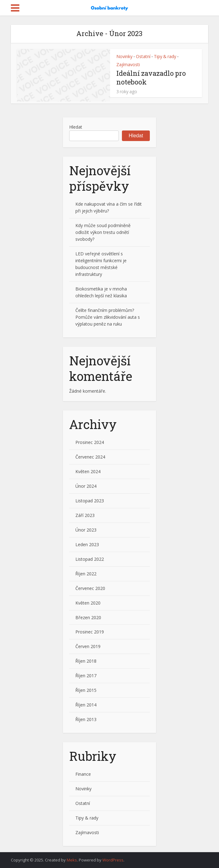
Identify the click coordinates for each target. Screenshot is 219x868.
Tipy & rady (165, 56)
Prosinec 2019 (90, 632)
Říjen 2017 (86, 676)
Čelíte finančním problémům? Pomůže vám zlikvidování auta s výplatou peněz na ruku (108, 317)
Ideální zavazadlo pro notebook (151, 78)
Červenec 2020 (90, 588)
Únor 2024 (86, 486)
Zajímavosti (128, 64)
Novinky (124, 56)
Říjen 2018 (86, 661)
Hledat (76, 127)
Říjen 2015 (86, 690)
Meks (72, 860)
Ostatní (143, 56)
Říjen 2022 (86, 574)
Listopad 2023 (90, 501)
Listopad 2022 (90, 559)
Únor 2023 (86, 530)
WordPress (113, 860)
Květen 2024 (88, 471)
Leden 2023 (87, 544)
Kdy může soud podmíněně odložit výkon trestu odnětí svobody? (103, 232)
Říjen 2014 (86, 705)
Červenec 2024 (90, 457)
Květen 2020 (88, 603)
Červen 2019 (88, 646)
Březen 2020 (88, 617)
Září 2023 (85, 515)
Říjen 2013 (86, 719)
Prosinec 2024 (90, 442)
